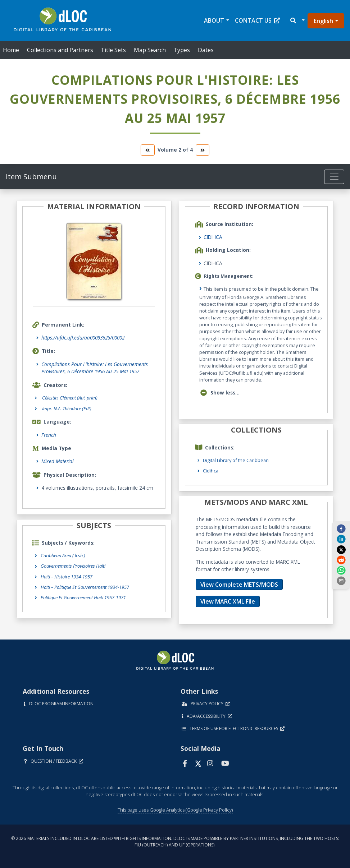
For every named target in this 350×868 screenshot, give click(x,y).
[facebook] (341, 528)
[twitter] (341, 549)
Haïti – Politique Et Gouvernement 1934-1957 (85, 587)
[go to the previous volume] (147, 150)
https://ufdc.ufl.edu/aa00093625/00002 (83, 338)
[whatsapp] (341, 570)
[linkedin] (341, 539)
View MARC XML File (228, 601)
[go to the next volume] (203, 150)
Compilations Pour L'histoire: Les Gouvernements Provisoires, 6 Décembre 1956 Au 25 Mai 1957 (95, 368)
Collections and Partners (60, 50)
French (49, 435)
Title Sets (113, 50)
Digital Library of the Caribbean (236, 460)
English (323, 21)
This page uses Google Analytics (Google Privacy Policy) (175, 810)
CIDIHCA (213, 237)
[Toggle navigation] (334, 177)
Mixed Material (57, 461)
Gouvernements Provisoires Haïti (73, 566)
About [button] (214, 20)
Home (11, 50)
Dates (206, 50)
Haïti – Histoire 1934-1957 (67, 577)
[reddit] (341, 560)
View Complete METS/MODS (239, 585)
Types (182, 50)
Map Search (150, 50)
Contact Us (257, 20)
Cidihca (211, 471)
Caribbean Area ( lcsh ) (63, 555)
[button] (297, 21)
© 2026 (175, 842)
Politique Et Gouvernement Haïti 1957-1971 (83, 597)
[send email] (341, 581)
